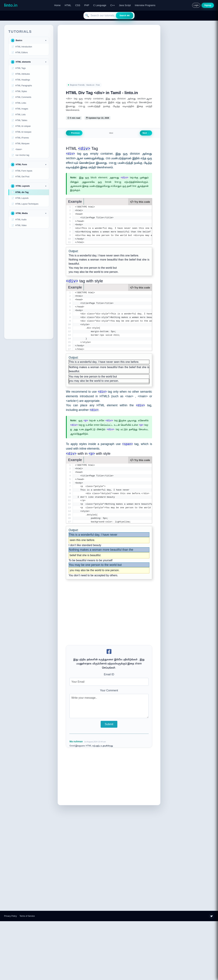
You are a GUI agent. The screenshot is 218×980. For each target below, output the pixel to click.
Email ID (109, 675)
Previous (74, 133)
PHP (87, 5)
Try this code (140, 202)
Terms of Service (27, 916)
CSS (78, 5)
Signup (208, 5)
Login (196, 5)
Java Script (125, 5)
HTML (68, 5)
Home (57, 5)
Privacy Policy (10, 916)
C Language (100, 5)
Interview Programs (145, 5)
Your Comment (109, 691)
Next (146, 133)
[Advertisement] (29, 284)
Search (125, 16)
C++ (113, 5)
